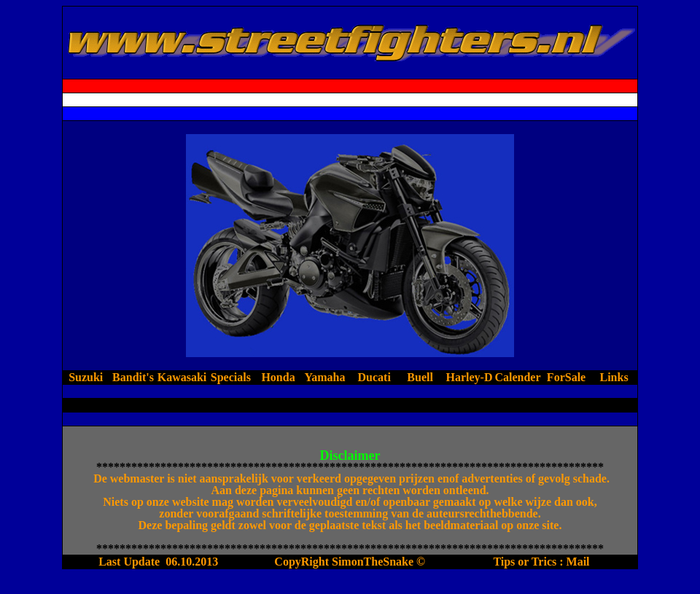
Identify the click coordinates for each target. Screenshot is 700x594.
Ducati (374, 377)
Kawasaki (182, 377)
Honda (278, 377)
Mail (578, 562)
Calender (517, 377)
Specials (231, 377)
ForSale (566, 377)
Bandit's (133, 377)
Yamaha (326, 377)
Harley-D (469, 377)
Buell (421, 377)
